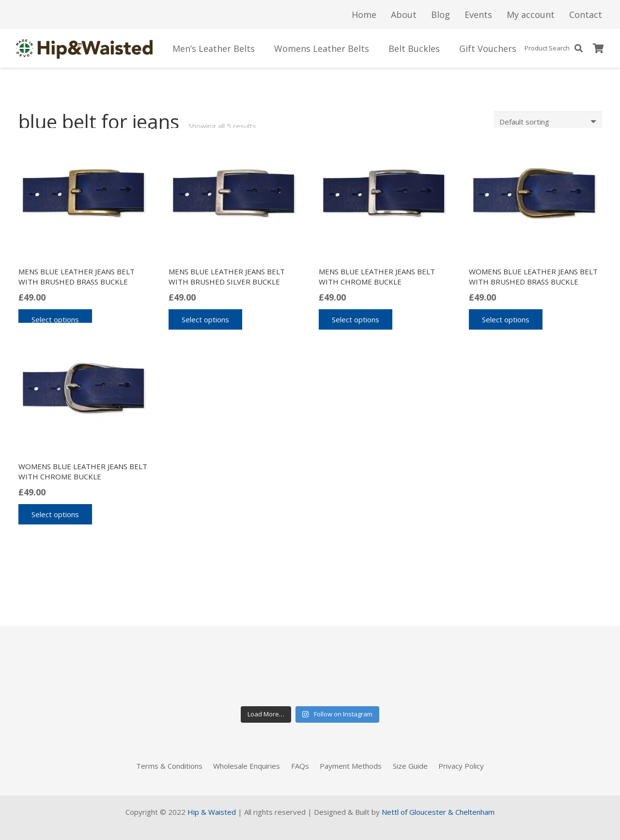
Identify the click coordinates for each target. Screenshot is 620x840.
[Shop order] (548, 122)
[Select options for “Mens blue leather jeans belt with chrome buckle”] (356, 319)
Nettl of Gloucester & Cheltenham (438, 812)
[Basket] (599, 48)
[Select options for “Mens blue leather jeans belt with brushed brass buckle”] (55, 319)
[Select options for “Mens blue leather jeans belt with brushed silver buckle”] (205, 319)
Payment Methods (351, 766)
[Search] (579, 48)
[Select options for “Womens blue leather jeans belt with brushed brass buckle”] (506, 319)
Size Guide (410, 766)
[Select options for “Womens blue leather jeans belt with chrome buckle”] (55, 514)
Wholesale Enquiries (247, 766)
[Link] (85, 48)
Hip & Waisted (212, 812)
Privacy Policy (461, 766)
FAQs (300, 766)
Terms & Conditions (169, 766)
